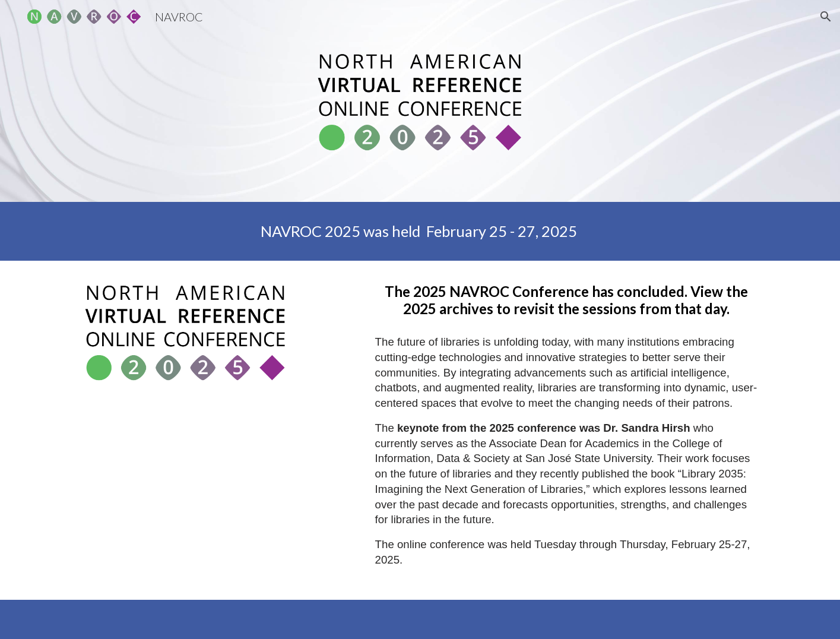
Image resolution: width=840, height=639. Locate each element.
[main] (420, 231)
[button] (826, 17)
